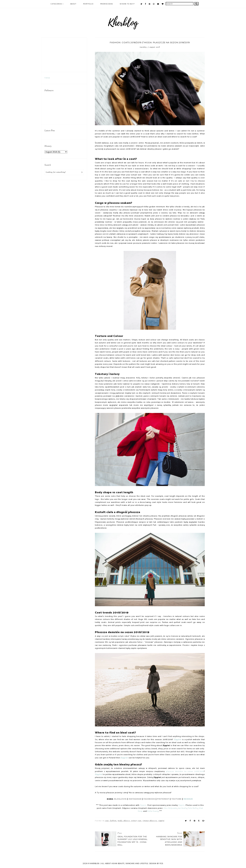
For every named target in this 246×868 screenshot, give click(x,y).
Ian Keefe (183, 808)
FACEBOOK (149, 799)
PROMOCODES (107, 4)
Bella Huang (153, 811)
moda (120, 821)
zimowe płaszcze (150, 821)
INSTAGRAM (135, 799)
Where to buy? (127, 4)
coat (107, 821)
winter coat (136, 821)
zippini (161, 821)
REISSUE (188, 799)
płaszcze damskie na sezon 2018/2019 (185, 772)
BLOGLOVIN (120, 799)
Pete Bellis (193, 808)
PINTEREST (163, 799)
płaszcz (127, 821)
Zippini (178, 740)
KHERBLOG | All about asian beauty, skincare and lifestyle (119, 864)
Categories (56, 4)
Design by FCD (156, 864)
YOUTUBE (176, 799)
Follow (47, 78)
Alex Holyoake (170, 808)
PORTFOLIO (88, 4)
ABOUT (73, 4)
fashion (113, 821)
